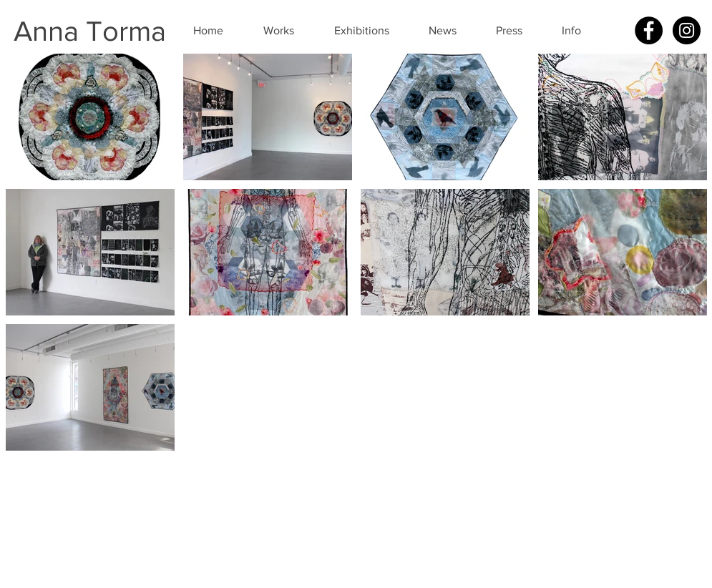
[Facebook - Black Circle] (649, 30)
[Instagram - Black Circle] (687, 30)
